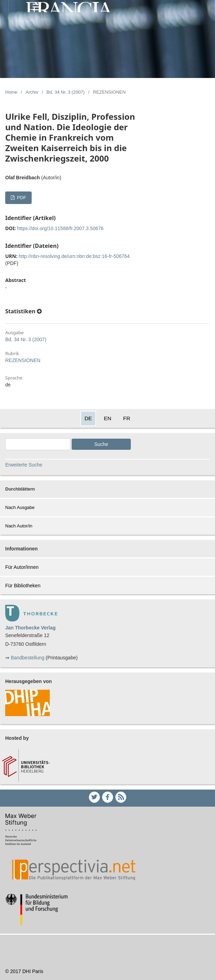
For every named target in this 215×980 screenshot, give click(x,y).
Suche (101, 444)
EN (107, 418)
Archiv (32, 92)
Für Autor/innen (22, 567)
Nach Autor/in (19, 526)
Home (11, 92)
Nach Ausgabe (20, 507)
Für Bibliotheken (23, 586)
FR (127, 418)
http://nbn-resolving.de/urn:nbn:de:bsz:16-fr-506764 (74, 256)
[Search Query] (38, 444)
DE (88, 418)
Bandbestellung (28, 658)
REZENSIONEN (23, 360)
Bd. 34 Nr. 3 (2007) (66, 92)
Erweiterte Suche (24, 465)
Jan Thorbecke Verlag (30, 628)
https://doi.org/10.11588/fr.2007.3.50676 (60, 228)
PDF (21, 198)
